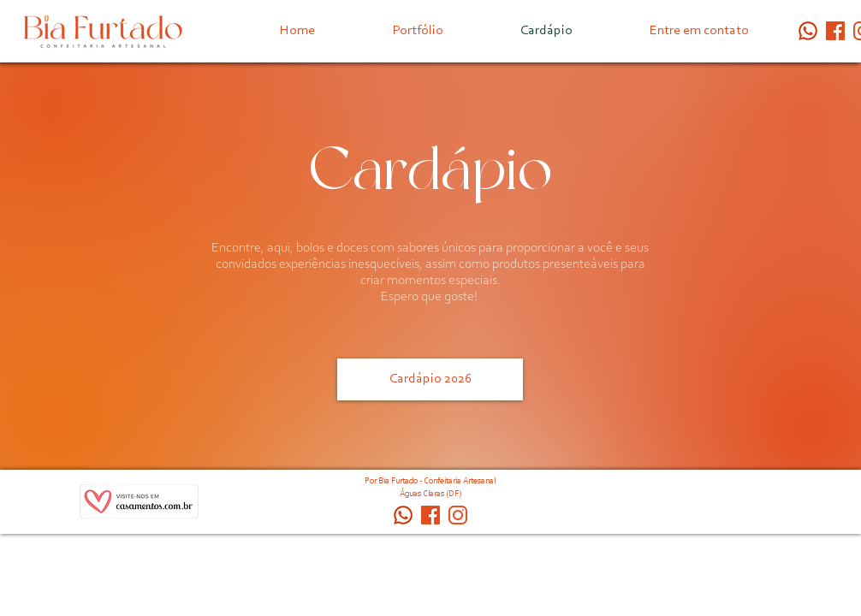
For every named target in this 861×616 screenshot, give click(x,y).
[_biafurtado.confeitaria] (458, 515)
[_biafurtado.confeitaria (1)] (835, 31)
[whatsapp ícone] (808, 31)
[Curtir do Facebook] (678, 506)
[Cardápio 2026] (430, 379)
